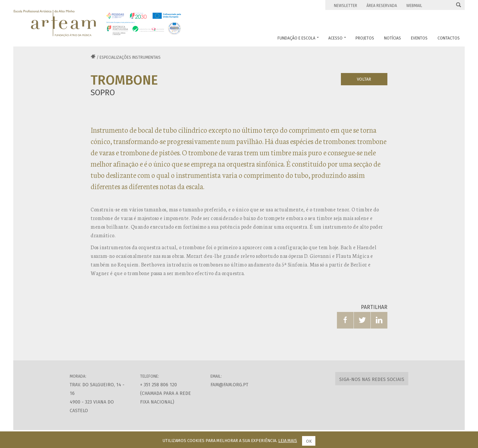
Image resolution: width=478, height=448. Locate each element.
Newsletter (346, 6)
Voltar (364, 79)
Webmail (414, 6)
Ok (309, 441)
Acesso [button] (337, 38)
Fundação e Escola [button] (298, 38)
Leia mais (288, 441)
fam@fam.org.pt (229, 385)
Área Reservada (382, 6)
